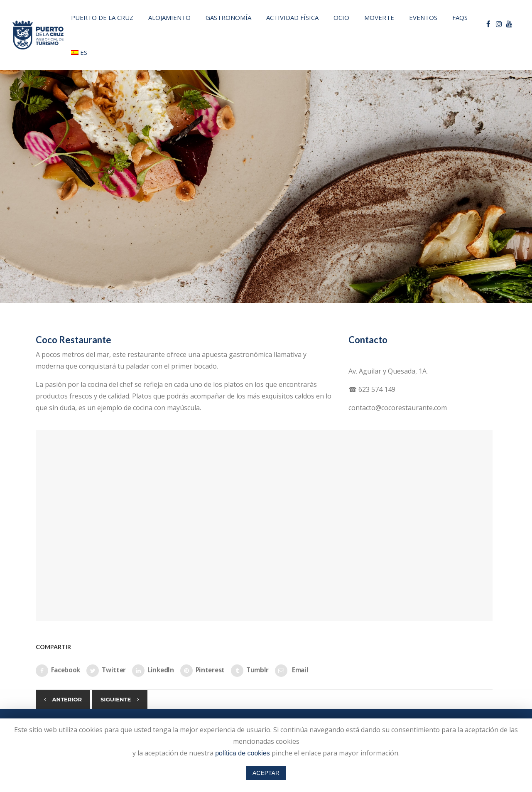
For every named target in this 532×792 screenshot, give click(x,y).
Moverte (379, 17)
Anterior (67, 699)
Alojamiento (169, 17)
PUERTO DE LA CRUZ (102, 17)
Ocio (341, 17)
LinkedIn (153, 671)
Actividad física (292, 17)
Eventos (423, 17)
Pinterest (202, 671)
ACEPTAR (266, 773)
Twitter (106, 671)
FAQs (460, 17)
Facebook (58, 671)
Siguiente (116, 699)
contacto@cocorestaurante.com (398, 408)
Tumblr (250, 671)
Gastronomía (228, 17)
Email (292, 671)
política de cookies (243, 753)
